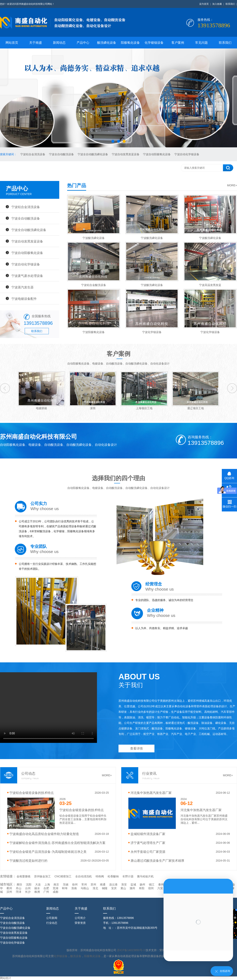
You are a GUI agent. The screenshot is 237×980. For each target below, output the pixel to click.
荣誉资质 (80, 923)
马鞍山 (85, 888)
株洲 (37, 892)
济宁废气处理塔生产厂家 (148, 843)
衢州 (9, 888)
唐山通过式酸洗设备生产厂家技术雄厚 (157, 861)
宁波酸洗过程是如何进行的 (28, 861)
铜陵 (105, 888)
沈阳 (29, 884)
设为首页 (204, 4)
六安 (160, 888)
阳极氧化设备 (130, 43)
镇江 (152, 884)
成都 (55, 892)
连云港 (113, 884)
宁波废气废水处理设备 (27, 276)
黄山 (123, 888)
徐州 (75, 884)
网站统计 (6, 978)
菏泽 (19, 892)
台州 (28, 888)
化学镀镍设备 (154, 43)
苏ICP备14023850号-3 (131, 950)
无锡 (66, 884)
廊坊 (19, 884)
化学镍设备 (61, 956)
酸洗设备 (76, 956)
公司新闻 (52, 918)
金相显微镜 (24, 876)
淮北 (95, 888)
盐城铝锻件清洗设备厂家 (148, 834)
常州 (84, 884)
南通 (103, 884)
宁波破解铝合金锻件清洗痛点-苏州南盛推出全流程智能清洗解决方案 (57, 843)
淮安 (124, 884)
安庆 (114, 888)
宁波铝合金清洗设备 (33, 154)
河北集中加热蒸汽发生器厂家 (151, 793)
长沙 (28, 892)
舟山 (19, 888)
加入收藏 (217, 4)
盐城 (133, 884)
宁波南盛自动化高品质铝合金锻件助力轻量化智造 (44, 834)
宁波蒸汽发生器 (23, 287)
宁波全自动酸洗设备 (62, 154)
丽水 (37, 888)
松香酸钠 (113, 876)
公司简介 (80, 918)
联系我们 (230, 4)
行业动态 (52, 923)
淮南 (74, 888)
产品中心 (83, 43)
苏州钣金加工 (42, 876)
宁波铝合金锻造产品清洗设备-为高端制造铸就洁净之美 (48, 852)
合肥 (46, 888)
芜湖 (55, 888)
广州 (46, 892)
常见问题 (201, 43)
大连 (38, 884)
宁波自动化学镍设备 (187, 154)
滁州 (132, 888)
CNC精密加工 (63, 876)
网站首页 (12, 43)
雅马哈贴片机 (145, 876)
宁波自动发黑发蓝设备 (126, 154)
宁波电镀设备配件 (24, 299)
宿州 (151, 888)
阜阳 (142, 888)
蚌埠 (65, 888)
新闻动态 (59, 43)
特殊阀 (100, 876)
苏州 (93, 884)
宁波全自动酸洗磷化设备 (93, 154)
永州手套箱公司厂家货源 (148, 852)
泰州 (161, 884)
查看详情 (136, 748)
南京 (56, 884)
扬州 (142, 884)
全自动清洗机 (84, 876)
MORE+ (232, 185)
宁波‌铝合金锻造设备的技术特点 (32, 793)
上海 (47, 884)
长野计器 (128, 876)
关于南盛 (36, 43)
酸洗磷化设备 (107, 43)
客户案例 (178, 43)
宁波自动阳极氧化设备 (157, 154)
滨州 (9, 892)
